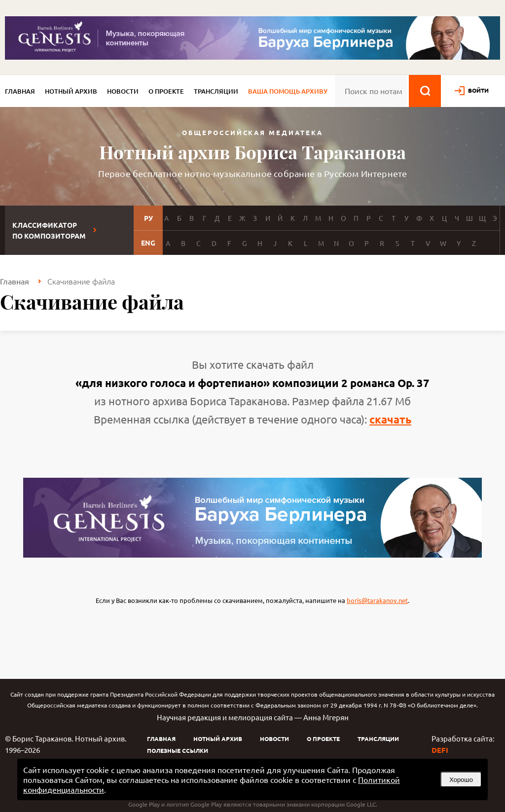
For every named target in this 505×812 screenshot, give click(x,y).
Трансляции (216, 91)
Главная (20, 91)
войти (478, 90)
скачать (390, 419)
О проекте (166, 91)
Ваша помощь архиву (288, 91)
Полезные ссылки (178, 750)
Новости (123, 91)
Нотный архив (71, 91)
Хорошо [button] (461, 780)
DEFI (440, 750)
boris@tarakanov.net (377, 600)
